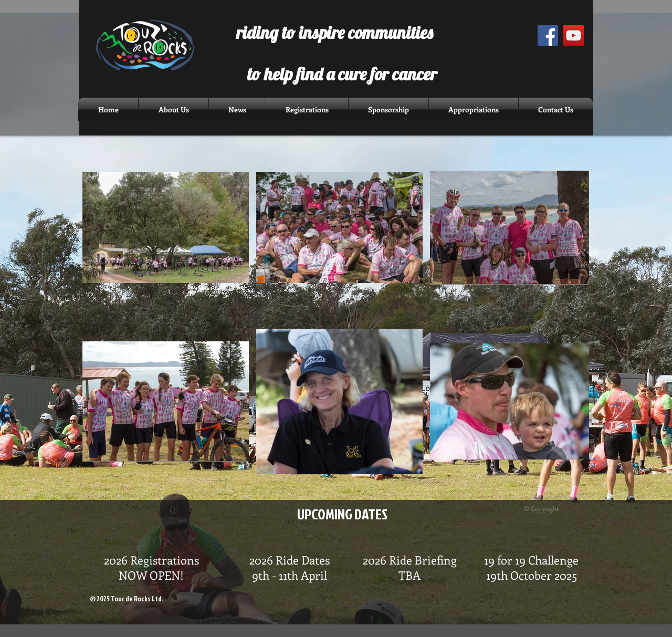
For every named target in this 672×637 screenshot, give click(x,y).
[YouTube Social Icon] (574, 35)
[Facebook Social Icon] (548, 35)
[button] (237, 109)
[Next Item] (571, 315)
